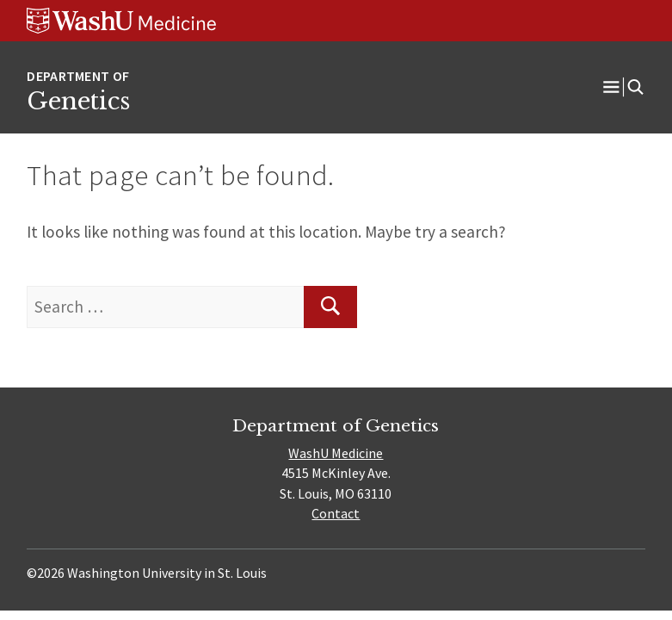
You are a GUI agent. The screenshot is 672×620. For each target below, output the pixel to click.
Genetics (78, 101)
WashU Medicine (336, 453)
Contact (336, 513)
